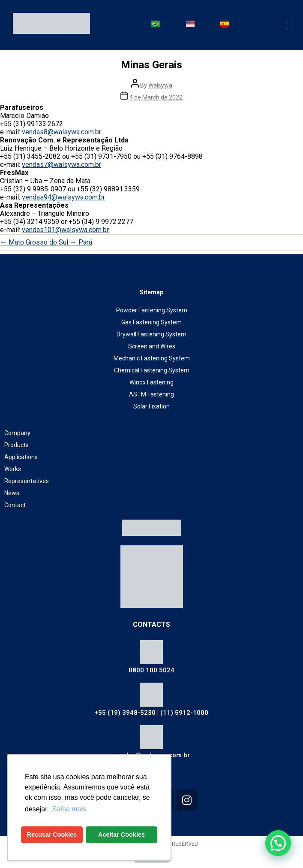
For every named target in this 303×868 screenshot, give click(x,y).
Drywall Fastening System (151, 334)
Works (13, 469)
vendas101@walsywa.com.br (65, 230)
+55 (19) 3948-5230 (125, 713)
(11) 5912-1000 (184, 713)
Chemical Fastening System (152, 370)
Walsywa (160, 85)
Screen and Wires (152, 346)
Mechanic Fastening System (152, 358)
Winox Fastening (151, 382)
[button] (286, 26)
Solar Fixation (151, 406)
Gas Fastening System (151, 322)
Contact (15, 505)
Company (17, 433)
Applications (21, 457)
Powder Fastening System (152, 310)
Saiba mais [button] (69, 809)
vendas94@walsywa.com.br (63, 197)
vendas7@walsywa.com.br (61, 165)
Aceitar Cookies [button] (121, 835)
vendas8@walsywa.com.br (61, 132)
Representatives (27, 481)
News (12, 493)
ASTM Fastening (151, 394)
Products (16, 445)
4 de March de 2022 (156, 97)
